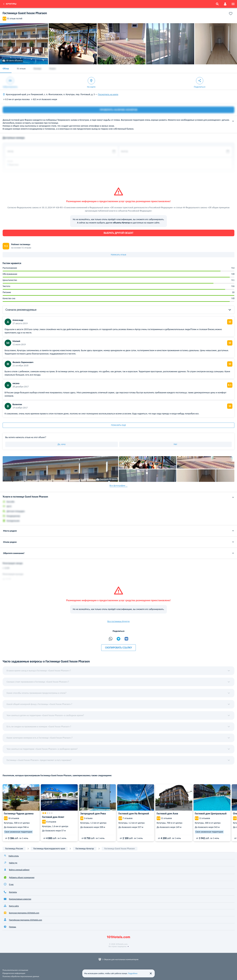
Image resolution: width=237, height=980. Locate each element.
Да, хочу (62, 444)
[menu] (233, 4)
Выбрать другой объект (119, 233)
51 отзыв (21, 69)
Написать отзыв (119, 255)
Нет (175, 444)
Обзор (6, 69)
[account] (225, 4)
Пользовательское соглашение (15, 970)
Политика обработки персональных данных (21, 976)
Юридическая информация (14, 973)
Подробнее (133, 973)
